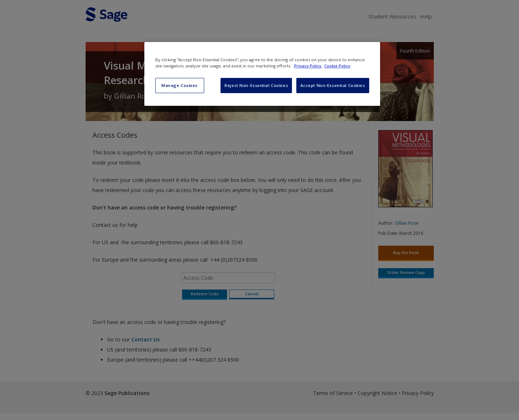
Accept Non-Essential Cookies (333, 85)
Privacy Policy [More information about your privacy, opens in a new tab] (308, 66)
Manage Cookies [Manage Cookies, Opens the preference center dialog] (180, 85)
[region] (262, 74)
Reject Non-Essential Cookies (256, 85)
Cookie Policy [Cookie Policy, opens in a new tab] (337, 66)
